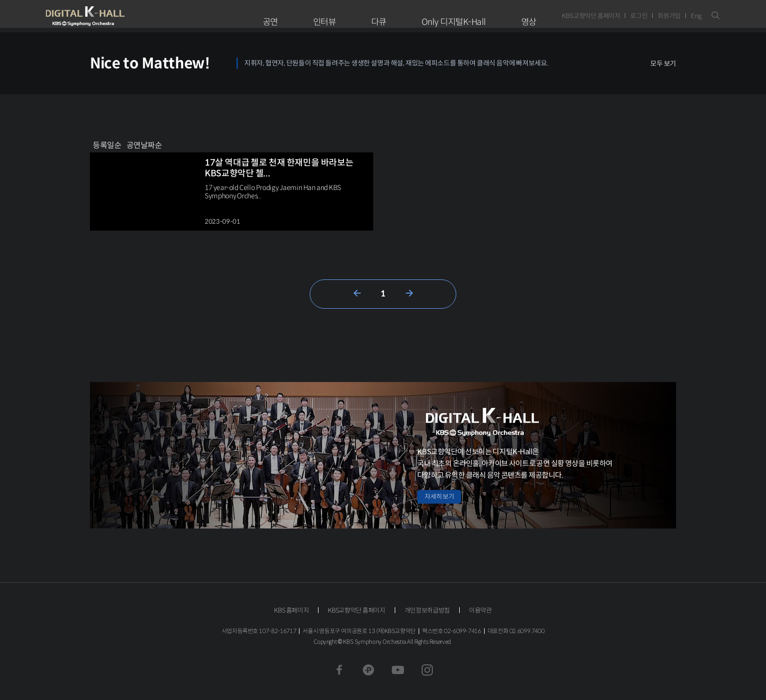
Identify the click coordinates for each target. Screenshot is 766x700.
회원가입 (669, 16)
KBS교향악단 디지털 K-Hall (108, 16)
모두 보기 (663, 64)
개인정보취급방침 (427, 610)
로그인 (639, 16)
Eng (696, 16)
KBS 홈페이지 (291, 610)
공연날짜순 (144, 145)
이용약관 (480, 610)
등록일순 (107, 145)
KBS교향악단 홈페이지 (591, 16)
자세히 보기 (439, 497)
